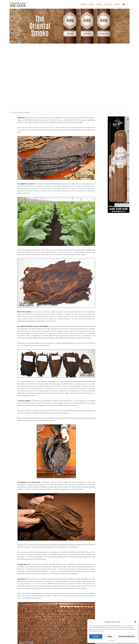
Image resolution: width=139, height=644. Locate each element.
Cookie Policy (112, 641)
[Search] (127, 4)
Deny (110, 636)
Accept (96, 636)
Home (12, 112)
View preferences (127, 636)
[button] (135, 622)
